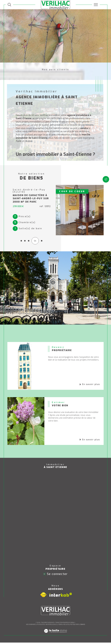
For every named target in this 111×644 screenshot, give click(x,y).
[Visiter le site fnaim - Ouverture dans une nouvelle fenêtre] (43, 596)
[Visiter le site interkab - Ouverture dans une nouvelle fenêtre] (61, 596)
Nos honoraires (31, 626)
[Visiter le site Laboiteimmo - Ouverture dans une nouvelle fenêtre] (55, 635)
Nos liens (66, 626)
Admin (60, 626)
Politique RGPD (74, 626)
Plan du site (41, 626)
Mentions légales (51, 626)
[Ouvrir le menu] (96, 5)
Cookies (83, 626)
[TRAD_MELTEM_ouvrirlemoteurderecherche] (9, 5)
